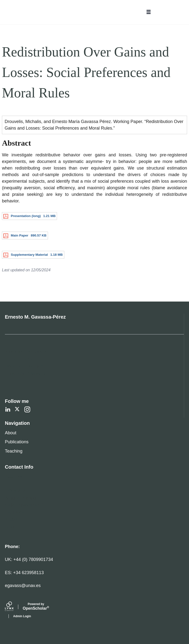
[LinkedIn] (8, 409)
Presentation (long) (26, 216)
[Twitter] (18, 409)
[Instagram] (27, 409)
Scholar (36, 606)
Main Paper (19, 235)
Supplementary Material (29, 255)
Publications (17, 442)
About (11, 433)
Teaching (14, 451)
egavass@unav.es (23, 586)
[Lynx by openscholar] (13, 607)
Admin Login (22, 616)
